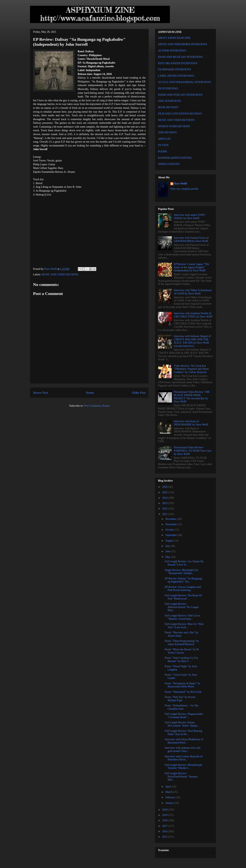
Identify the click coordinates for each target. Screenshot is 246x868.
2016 (165, 831)
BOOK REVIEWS (168, 107)
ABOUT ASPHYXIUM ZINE (174, 38)
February (170, 797)
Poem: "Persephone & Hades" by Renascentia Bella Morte (183, 685)
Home (90, 393)
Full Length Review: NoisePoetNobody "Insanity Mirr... (181, 777)
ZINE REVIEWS (167, 132)
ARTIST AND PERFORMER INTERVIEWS (183, 44)
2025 (165, 492)
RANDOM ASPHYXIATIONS (175, 158)
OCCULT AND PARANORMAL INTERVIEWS (184, 82)
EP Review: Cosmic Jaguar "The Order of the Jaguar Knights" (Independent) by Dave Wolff (192, 267)
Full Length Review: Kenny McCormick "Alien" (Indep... (182, 724)
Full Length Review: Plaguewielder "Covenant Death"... (184, 716)
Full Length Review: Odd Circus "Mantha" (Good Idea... (182, 617)
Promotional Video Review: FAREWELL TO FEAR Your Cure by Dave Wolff (193, 451)
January (170, 803)
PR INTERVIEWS (168, 88)
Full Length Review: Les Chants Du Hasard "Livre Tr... (184, 563)
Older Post (139, 393)
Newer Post (41, 393)
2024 (165, 498)
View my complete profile (184, 189)
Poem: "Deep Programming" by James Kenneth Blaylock (182, 643)
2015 (165, 837)
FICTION (163, 145)
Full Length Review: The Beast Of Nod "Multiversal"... (183, 597)
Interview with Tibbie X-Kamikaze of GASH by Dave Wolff (193, 292)
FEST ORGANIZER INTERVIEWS (178, 63)
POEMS (162, 152)
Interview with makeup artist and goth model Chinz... (182, 749)
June (168, 551)
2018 (165, 820)
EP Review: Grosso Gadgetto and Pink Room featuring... (183, 589)
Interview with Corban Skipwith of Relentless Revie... (184, 758)
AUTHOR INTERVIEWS (172, 51)
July (168, 546)
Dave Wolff (181, 184)
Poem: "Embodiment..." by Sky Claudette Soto (182, 707)
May (168, 557)
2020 (165, 810)
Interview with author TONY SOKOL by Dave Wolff (190, 217)
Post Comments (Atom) (97, 406)
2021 (165, 514)
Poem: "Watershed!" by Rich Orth (183, 692)
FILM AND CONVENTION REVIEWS (180, 114)
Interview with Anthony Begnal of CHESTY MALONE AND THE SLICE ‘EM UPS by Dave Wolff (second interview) (192, 341)
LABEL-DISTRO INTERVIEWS (176, 76)
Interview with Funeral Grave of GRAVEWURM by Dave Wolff (191, 239)
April (168, 787)
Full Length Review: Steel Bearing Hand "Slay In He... (183, 733)
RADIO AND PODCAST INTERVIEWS (180, 95)
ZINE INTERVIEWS (170, 101)
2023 (165, 503)
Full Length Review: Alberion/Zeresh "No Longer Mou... (182, 607)
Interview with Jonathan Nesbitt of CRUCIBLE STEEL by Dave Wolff (193, 315)
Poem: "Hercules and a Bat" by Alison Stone (181, 634)
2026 (165, 487)
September (171, 535)
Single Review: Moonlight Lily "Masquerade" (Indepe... (182, 572)
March (169, 792)
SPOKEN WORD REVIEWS (174, 126)
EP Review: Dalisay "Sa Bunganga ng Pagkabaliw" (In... (184, 580)
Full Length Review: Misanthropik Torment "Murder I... (183, 767)
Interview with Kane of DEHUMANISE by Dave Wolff (191, 423)
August (170, 541)
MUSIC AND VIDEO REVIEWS (60, 275)
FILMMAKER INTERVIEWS (175, 69)
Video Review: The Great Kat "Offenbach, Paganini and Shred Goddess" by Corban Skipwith (191, 369)
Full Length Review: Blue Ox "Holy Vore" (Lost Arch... (184, 626)
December (171, 519)
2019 (165, 815)
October (170, 530)
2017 (165, 826)
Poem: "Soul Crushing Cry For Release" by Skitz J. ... (181, 660)
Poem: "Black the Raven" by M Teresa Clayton (182, 651)
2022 (165, 509)
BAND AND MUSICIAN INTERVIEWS (180, 57)
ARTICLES (164, 139)
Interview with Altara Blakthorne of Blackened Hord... (184, 741)
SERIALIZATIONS (169, 164)
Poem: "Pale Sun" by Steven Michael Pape (180, 699)
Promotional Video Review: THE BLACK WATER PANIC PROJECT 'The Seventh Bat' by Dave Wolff (192, 397)
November (171, 524)
